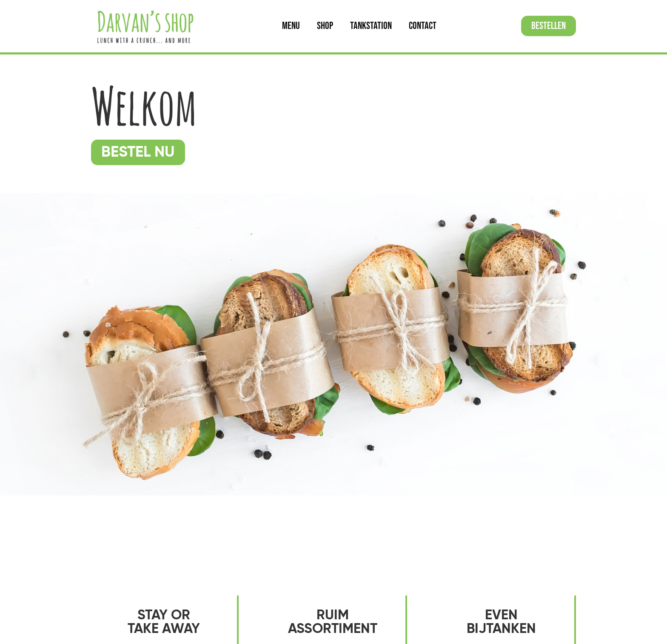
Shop (325, 26)
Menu (291, 26)
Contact (423, 26)
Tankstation (371, 26)
